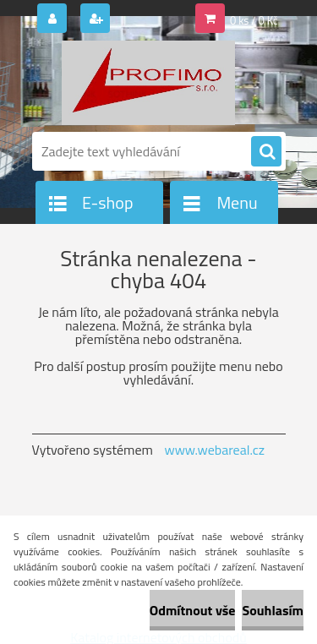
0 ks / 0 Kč (254, 20)
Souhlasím (273, 610)
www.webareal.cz (214, 450)
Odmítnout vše (193, 610)
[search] (266, 152)
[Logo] (148, 83)
